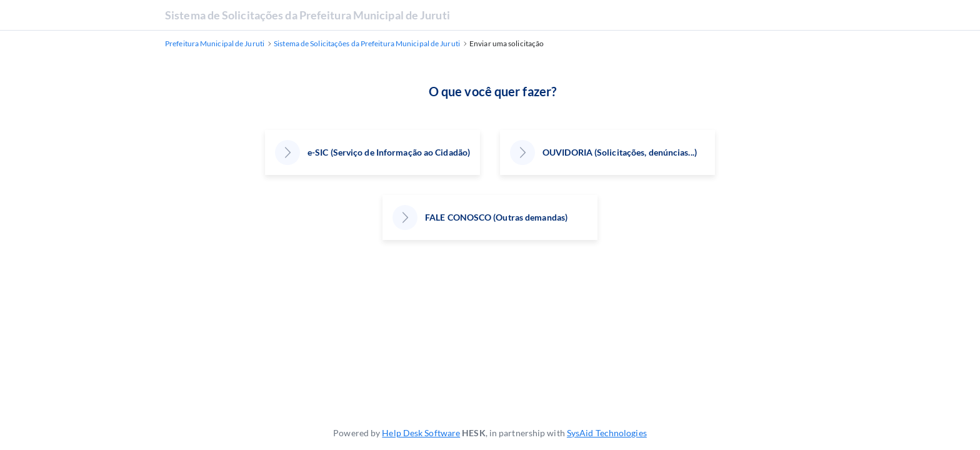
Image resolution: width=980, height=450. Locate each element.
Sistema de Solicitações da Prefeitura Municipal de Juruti (307, 15)
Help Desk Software (421, 433)
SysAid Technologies (607, 433)
